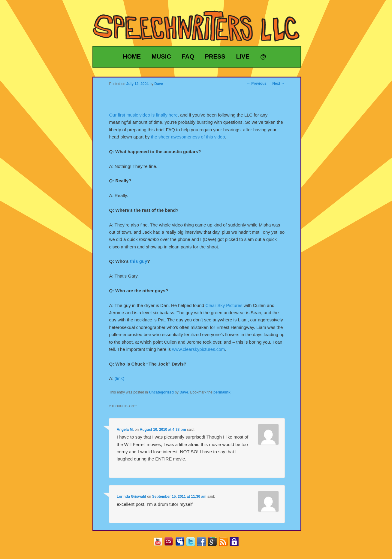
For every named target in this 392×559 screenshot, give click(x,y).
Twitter (193, 544)
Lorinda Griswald (131, 497)
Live (243, 56)
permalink (222, 392)
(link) (120, 378)
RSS (226, 544)
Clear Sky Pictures (224, 305)
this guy (139, 261)
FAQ (188, 56)
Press (215, 56)
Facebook (204, 544)
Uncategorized (161, 392)
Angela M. (125, 430)
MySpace (182, 544)
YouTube (160, 544)
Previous (257, 84)
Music (161, 56)
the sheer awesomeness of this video (188, 137)
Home (132, 56)
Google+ (214, 544)
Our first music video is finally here (143, 115)
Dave (184, 392)
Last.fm (171, 544)
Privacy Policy (236, 544)
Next (278, 84)
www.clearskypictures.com (198, 349)
